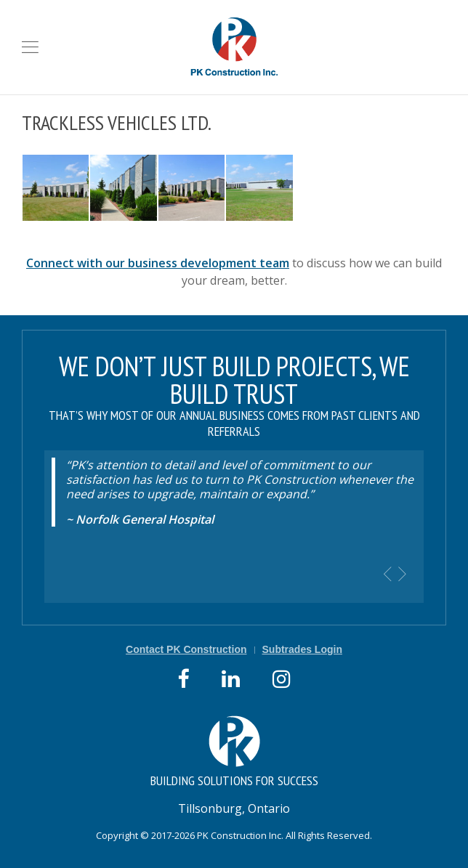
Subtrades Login (302, 649)
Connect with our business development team (158, 263)
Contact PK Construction (186, 649)
